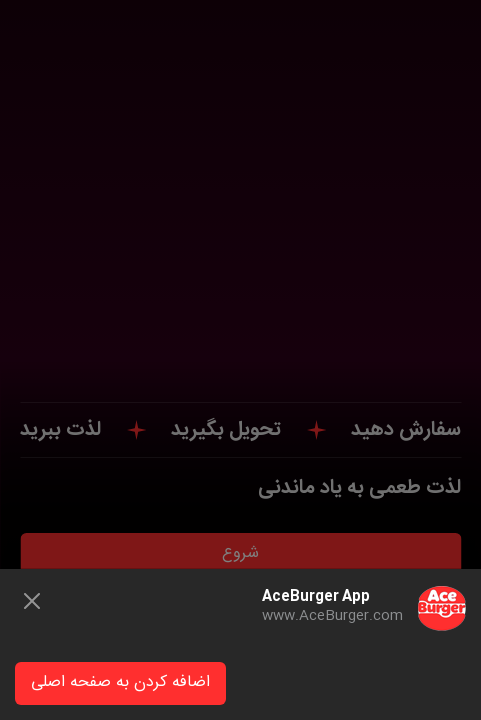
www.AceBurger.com (332, 616)
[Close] (32, 601)
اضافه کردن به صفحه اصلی (120, 682)
